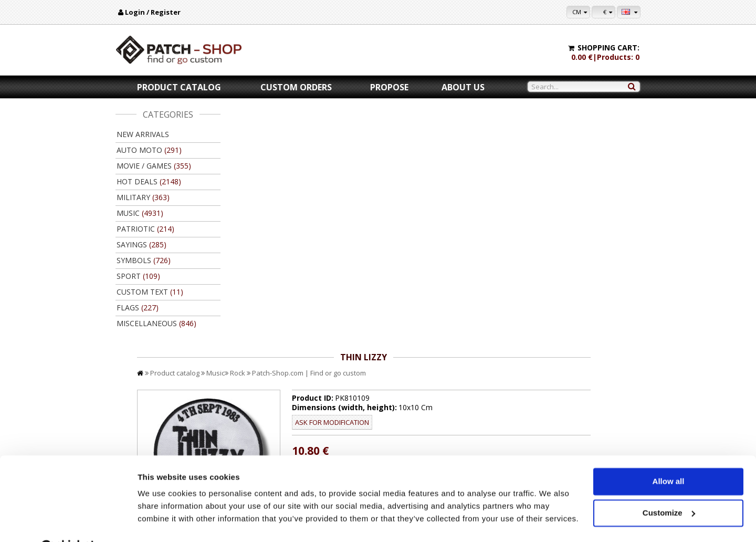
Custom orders (296, 87)
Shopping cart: (608, 48)
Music (321, 130)
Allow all (669, 455)
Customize (669, 486)
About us (463, 87)
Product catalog (179, 87)
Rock (343, 130)
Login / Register (153, 12)
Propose (389, 87)
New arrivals (143, 134)
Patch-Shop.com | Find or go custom (414, 130)
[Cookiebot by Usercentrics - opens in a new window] (68, 522)
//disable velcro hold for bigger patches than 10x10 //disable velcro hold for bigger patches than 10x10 (479, 242)
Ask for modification (418, 180)
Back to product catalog (593, 388)
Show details (162, 521)
